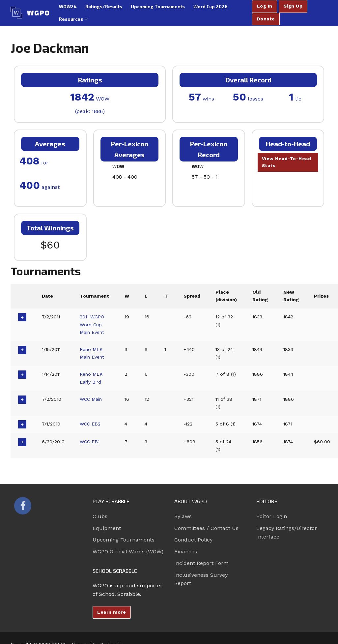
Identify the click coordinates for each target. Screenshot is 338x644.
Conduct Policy (193, 540)
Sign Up (293, 6)
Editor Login (272, 516)
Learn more (112, 612)
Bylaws (183, 516)
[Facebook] (23, 506)
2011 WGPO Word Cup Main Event (92, 324)
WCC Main (92, 399)
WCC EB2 (91, 424)
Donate (266, 19)
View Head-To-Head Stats (287, 162)
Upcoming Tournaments (124, 540)
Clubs (100, 516)
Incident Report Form (201, 563)
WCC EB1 (90, 442)
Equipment (107, 528)
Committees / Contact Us (206, 528)
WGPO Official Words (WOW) (128, 552)
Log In (265, 6)
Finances (186, 552)
